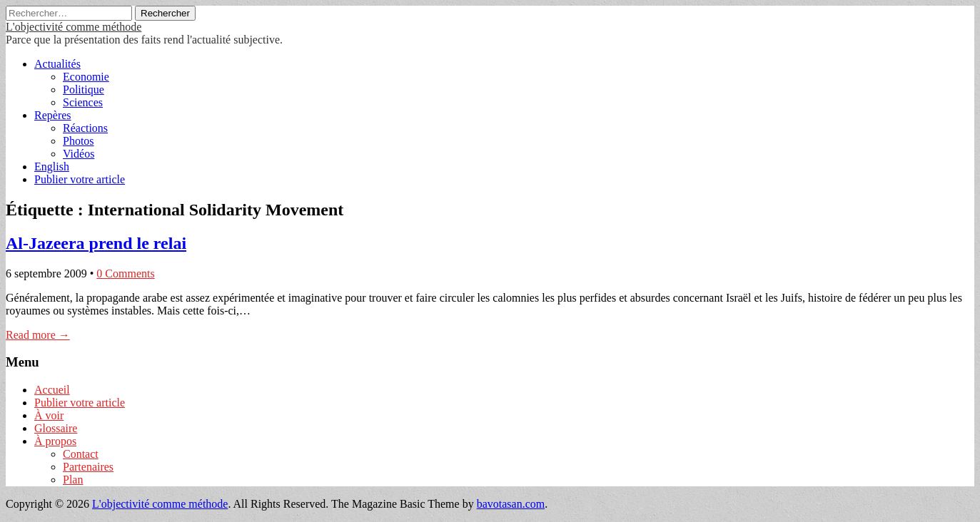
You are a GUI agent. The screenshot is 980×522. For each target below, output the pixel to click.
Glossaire (56, 428)
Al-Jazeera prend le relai (96, 243)
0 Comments (125, 273)
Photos (79, 141)
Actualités (57, 64)
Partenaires (88, 467)
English (52, 167)
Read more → (38, 335)
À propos (55, 441)
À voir (49, 415)
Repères (53, 115)
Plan (73, 480)
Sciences (83, 102)
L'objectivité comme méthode (74, 27)
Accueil (52, 390)
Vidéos (79, 154)
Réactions (85, 128)
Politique (84, 89)
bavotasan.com (511, 504)
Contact (81, 454)
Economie (86, 77)
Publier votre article (80, 179)
